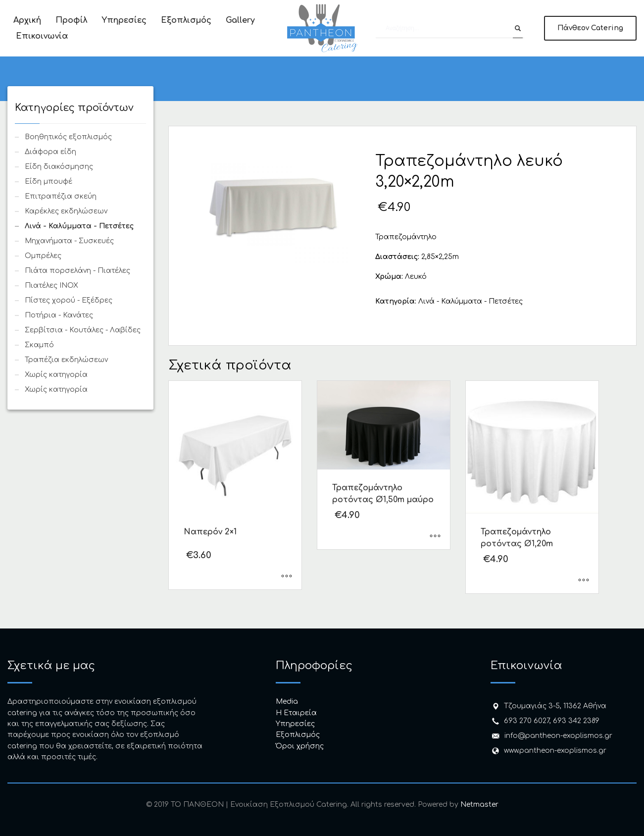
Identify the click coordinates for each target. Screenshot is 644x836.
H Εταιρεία (296, 713)
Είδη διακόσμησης (59, 167)
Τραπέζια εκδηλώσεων (66, 360)
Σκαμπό (39, 345)
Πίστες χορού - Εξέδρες (69, 300)
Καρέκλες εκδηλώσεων (66, 211)
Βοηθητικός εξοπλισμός (68, 137)
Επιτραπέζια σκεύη (61, 196)
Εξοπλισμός (298, 735)
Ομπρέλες (43, 256)
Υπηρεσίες (295, 724)
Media (287, 702)
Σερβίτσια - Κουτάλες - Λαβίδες (83, 330)
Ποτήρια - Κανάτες (59, 315)
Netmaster (479, 805)
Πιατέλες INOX (51, 286)
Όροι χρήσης (300, 746)
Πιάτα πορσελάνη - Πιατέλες (77, 271)
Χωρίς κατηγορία (56, 375)
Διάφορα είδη (50, 152)
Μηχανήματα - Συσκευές (69, 241)
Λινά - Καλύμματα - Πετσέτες (471, 301)
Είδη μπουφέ (49, 182)
